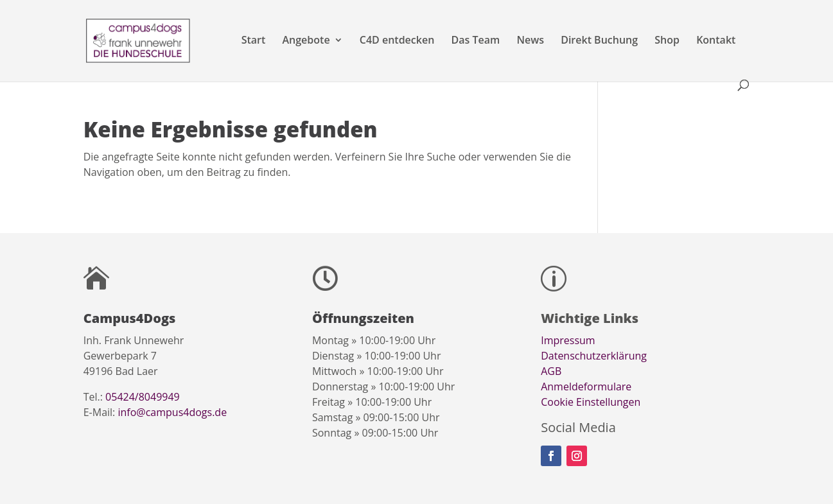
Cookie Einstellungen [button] (591, 402)
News (530, 41)
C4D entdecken (397, 41)
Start (254, 41)
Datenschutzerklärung (594, 356)
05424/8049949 (143, 397)
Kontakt (716, 41)
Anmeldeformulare (586, 387)
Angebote (306, 41)
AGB (551, 371)
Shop (667, 41)
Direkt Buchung (599, 41)
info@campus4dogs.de (172, 412)
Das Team (475, 41)
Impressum (568, 340)
